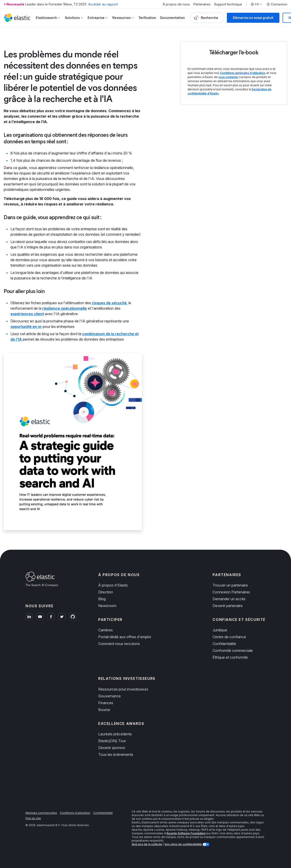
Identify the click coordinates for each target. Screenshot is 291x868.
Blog (102, 599)
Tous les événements (116, 754)
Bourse (104, 710)
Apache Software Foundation (186, 833)
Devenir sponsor (112, 748)
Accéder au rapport (103, 4)
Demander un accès (229, 599)
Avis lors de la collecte (147, 844)
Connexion (277, 4)
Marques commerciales (41, 813)
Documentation (172, 18)
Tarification (147, 18)
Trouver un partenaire (230, 585)
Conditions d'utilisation (75, 813)
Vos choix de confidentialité (183, 844)
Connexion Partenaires (231, 592)
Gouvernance (109, 696)
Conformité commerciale (233, 650)
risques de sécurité (109, 303)
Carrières (105, 630)
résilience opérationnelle (65, 308)
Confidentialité (224, 644)
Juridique (220, 630)
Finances (106, 703)
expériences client (27, 314)
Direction (106, 592)
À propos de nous (176, 4)
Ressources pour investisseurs (123, 689)
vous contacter (228, 77)
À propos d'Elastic (113, 585)
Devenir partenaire (228, 606)
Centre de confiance (229, 637)
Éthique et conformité (230, 657)
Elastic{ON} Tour (112, 741)
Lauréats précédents (115, 734)
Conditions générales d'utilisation (242, 73)
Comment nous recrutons (119, 644)
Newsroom (107, 606)
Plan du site (33, 818)
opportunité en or (26, 326)
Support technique (228, 4)
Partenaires (202, 4)
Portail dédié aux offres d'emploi (125, 637)
